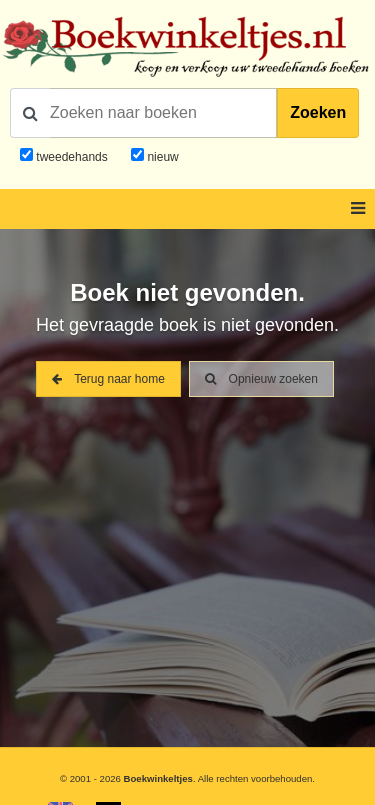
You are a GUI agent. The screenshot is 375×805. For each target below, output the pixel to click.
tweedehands (71, 157)
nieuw (161, 157)
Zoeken (318, 112)
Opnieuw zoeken (261, 379)
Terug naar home (108, 379)
